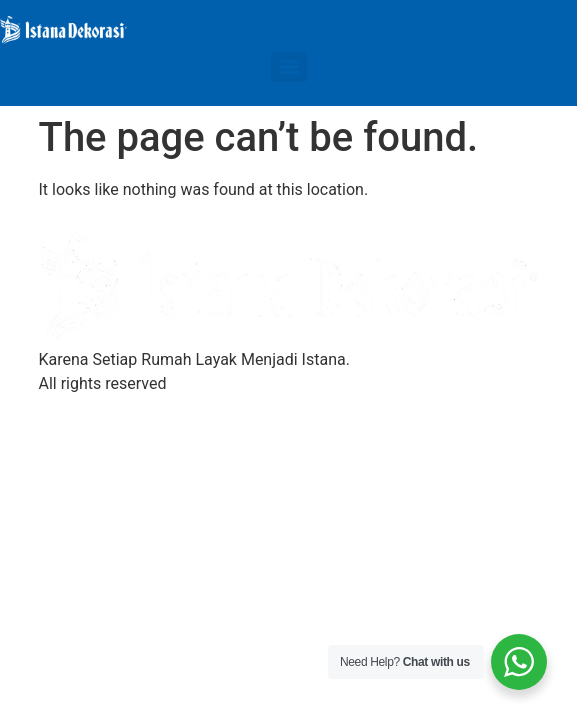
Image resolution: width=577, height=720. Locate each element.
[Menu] (289, 67)
